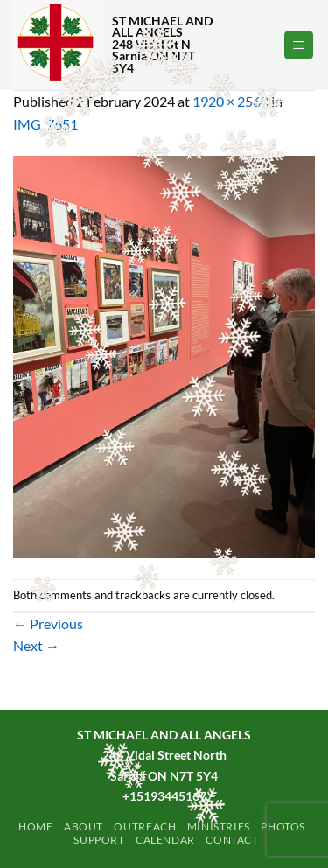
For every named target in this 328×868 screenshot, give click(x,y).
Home (35, 826)
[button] (299, 45)
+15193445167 (164, 796)
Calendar (165, 840)
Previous (48, 623)
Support (99, 840)
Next (36, 645)
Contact (232, 840)
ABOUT (84, 826)
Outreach (145, 826)
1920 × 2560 (230, 101)
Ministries (219, 826)
